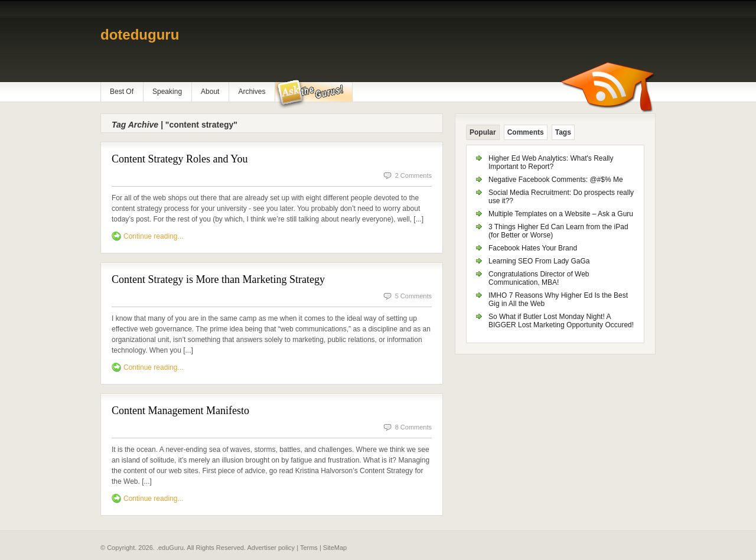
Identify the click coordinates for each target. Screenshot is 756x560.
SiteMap (335, 548)
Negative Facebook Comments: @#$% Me (556, 180)
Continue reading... (153, 236)
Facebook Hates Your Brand (533, 248)
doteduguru (140, 35)
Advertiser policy (271, 548)
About (210, 92)
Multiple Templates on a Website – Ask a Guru (561, 214)
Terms (309, 548)
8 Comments (413, 427)
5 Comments (413, 296)
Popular (483, 132)
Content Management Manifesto (180, 411)
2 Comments (413, 175)
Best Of (122, 92)
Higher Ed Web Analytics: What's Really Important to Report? (551, 162)
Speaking (167, 92)
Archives (252, 92)
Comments (526, 132)
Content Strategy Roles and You (180, 159)
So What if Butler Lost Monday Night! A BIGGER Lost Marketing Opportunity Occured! (561, 321)
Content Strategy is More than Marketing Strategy (218, 279)
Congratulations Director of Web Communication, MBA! (539, 278)
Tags (563, 132)
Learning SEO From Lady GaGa (539, 261)
